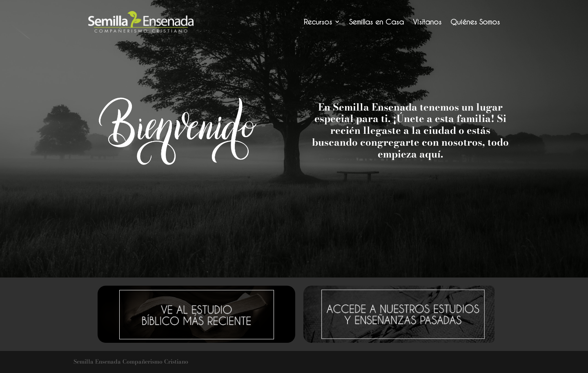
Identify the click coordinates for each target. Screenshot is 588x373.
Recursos (318, 22)
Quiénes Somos (475, 22)
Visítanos (427, 22)
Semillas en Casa (376, 22)
